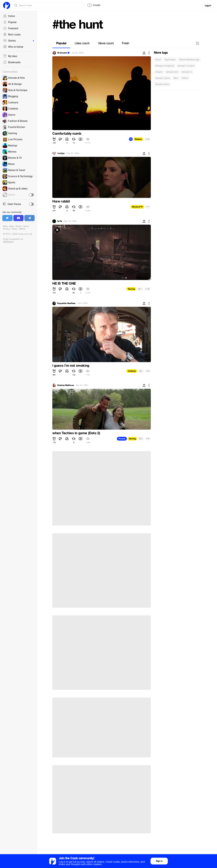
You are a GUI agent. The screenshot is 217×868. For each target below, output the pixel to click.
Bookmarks (12, 62)
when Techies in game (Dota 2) (76, 433)
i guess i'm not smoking (71, 366)
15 (147, 289)
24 (147, 139)
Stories (18, 41)
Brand (19, 226)
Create (94, 5)
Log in (208, 6)
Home (9, 16)
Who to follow (13, 47)
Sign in (159, 861)
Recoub (122, 439)
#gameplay (170, 60)
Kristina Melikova (65, 385)
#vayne (159, 72)
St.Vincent (62, 53)
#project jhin (172, 72)
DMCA (22, 229)
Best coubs (12, 35)
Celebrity (132, 371)
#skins (185, 78)
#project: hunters (186, 66)
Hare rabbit (61, 201)
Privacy (7, 229)
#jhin (176, 78)
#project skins (162, 84)
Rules (15, 229)
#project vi (187, 72)
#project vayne (163, 78)
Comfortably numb (67, 134)
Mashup (138, 139)
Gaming (131, 289)
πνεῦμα (61, 153)
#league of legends (165, 66)
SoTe (60, 221)
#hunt (158, 60)
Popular (10, 22)
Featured (11, 28)
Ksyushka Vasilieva (66, 303)
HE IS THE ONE (64, 284)
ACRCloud (8, 242)
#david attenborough (189, 60)
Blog (5, 226)
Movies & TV (137, 207)
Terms (26, 226)
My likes (10, 56)
